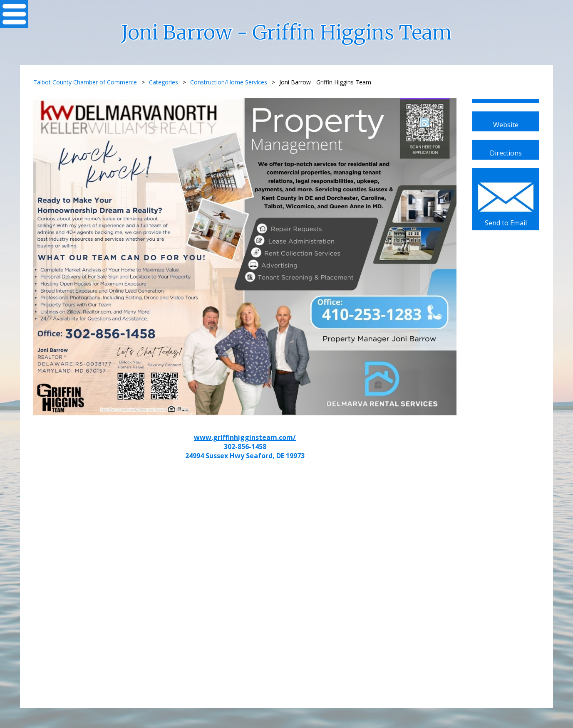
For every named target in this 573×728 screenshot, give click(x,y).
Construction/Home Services (229, 82)
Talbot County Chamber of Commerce (85, 82)
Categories (164, 82)
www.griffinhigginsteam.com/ (245, 437)
